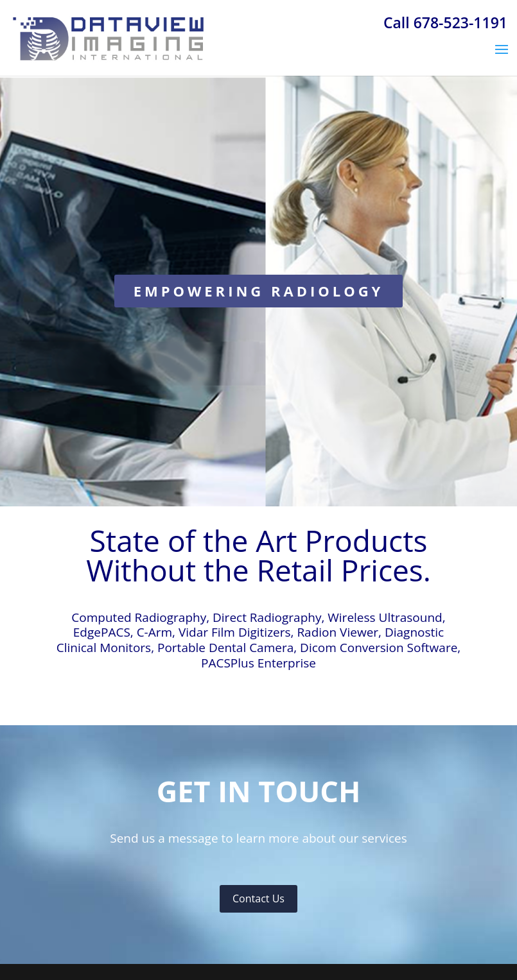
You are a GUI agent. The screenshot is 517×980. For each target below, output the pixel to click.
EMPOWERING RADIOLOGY (259, 291)
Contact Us (258, 898)
